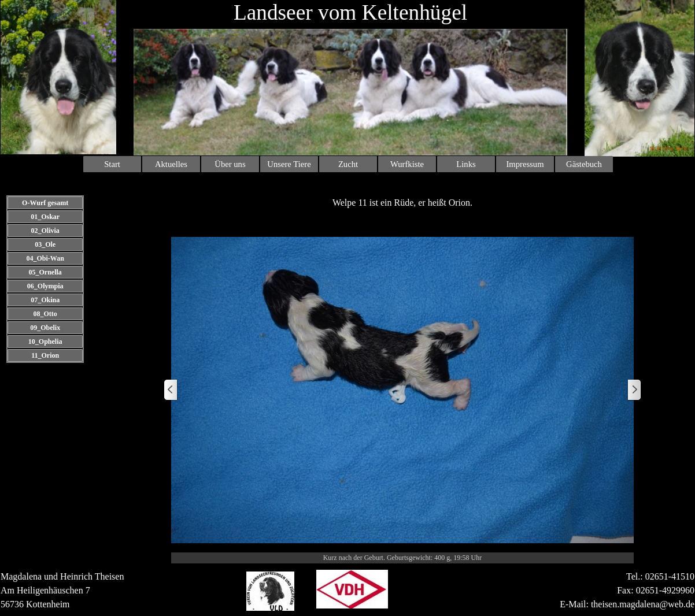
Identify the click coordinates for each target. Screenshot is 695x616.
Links (466, 164)
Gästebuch (584, 164)
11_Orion (45, 355)
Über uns (230, 164)
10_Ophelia (45, 342)
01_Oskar (45, 217)
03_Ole (45, 244)
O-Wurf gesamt (45, 203)
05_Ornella (45, 272)
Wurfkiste (407, 164)
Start (112, 164)
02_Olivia (45, 231)
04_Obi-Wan (45, 258)
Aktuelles (171, 164)
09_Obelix (45, 328)
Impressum (525, 164)
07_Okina (45, 300)
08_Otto (45, 314)
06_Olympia (45, 286)
